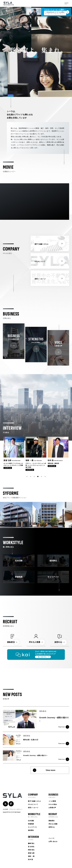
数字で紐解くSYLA (34, 801)
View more (50, 770)
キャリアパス (32, 827)
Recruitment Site (9, 4)
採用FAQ (52, 827)
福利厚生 (31, 830)
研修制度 (31, 824)
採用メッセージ (33, 808)
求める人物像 (53, 824)
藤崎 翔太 (31, 843)
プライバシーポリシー (16, 809)
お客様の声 (52, 808)
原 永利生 (31, 847)
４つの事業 (52, 801)
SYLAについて (33, 804)
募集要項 (52, 821)
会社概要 (6, 809)
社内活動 (31, 821)
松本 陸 (30, 859)
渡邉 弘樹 (31, 853)
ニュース (52, 838)
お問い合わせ (53, 841)
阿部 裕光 (31, 850)
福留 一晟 (31, 856)
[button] (27, 477)
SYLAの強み (53, 804)
